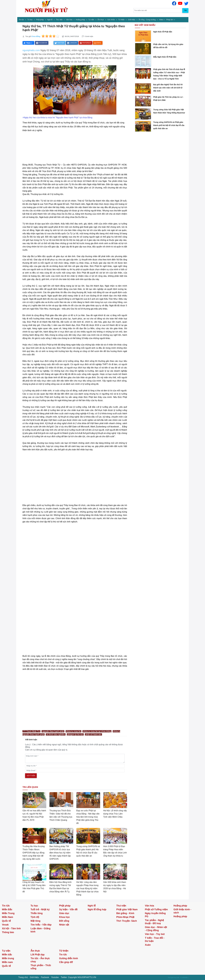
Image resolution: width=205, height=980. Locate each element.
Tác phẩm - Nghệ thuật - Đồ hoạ (154, 922)
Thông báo (8, 932)
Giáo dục (64, 913)
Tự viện (92, 20)
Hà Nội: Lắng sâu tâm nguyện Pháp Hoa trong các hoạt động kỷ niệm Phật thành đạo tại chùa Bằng (87, 888)
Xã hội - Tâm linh (11, 928)
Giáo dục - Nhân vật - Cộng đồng (156, 929)
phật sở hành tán (93, 734)
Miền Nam (8, 917)
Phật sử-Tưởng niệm (156, 909)
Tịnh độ (35, 917)
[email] (75, 770)
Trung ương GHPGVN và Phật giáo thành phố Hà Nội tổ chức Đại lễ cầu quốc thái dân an (169, 125)
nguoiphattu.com (31, 50)
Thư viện (59, 20)
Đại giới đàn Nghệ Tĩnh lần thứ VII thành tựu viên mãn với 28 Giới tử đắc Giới (168, 88)
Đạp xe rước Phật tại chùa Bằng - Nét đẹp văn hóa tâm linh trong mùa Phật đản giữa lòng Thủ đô (88, 817)
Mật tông (35, 921)
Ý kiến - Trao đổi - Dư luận (155, 939)
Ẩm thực (101, 20)
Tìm (185, 10)
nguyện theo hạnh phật (53, 731)
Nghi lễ (50, 20)
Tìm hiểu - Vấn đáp (41, 925)
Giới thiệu (132, 20)
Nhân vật (64, 925)
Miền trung (8, 958)
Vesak (5, 925)
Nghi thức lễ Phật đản (163, 32)
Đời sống (64, 921)
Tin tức (22, 20)
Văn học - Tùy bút (155, 934)
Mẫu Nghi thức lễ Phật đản (165, 57)
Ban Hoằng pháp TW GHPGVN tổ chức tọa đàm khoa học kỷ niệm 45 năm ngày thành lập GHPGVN (60, 853)
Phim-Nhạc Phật (125, 917)
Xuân (148, 945)
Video (161, 20)
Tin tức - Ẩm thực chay (40, 960)
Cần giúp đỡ (66, 962)
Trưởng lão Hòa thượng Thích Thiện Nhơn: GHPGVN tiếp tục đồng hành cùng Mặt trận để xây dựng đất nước (34, 853)
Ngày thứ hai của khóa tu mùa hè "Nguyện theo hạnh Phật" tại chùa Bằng (58, 118)
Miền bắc (7, 955)
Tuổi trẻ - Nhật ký (40, 909)
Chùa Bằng (36, 36)
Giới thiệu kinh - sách (182, 911)
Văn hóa (69, 20)
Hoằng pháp (81, 20)
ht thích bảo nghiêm (56, 734)
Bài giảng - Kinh (125, 913)
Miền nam (7, 962)
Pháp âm (170, 20)
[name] (75, 766)
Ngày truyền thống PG (155, 915)
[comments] (75, 758)
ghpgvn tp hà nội (75, 734)
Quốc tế (6, 921)
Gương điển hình (69, 958)
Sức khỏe (111, 20)
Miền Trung (8, 913)
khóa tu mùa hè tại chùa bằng (97, 731)
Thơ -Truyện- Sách (127, 921)
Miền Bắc (7, 909)
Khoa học (64, 917)
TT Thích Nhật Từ (31, 731)
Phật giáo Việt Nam (127, 909)
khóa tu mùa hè (73, 731)
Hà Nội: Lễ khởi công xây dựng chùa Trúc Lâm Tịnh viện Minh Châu (115, 814)
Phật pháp (40, 20)
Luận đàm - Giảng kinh (41, 930)
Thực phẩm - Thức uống (41, 967)
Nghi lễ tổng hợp (97, 909)
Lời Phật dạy (38, 955)
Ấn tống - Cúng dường (147, 20)
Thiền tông (37, 913)
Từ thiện (122, 20)
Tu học (30, 20)
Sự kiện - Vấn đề (68, 909)
